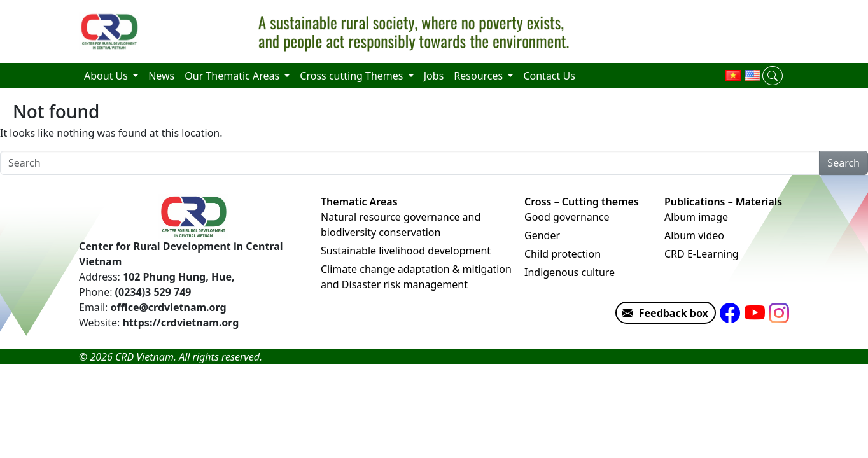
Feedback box (662, 313)
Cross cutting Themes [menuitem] (353, 76)
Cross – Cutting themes (582, 202)
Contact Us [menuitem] (549, 76)
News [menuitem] (161, 76)
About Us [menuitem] (107, 76)
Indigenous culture (570, 272)
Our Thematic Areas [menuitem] (233, 76)
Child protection (563, 254)
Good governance (567, 217)
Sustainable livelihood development (406, 251)
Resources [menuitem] (479, 76)
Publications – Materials (723, 202)
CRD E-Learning (702, 254)
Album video (694, 235)
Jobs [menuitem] (434, 76)
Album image (696, 217)
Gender (542, 235)
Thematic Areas (359, 202)
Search (843, 163)
